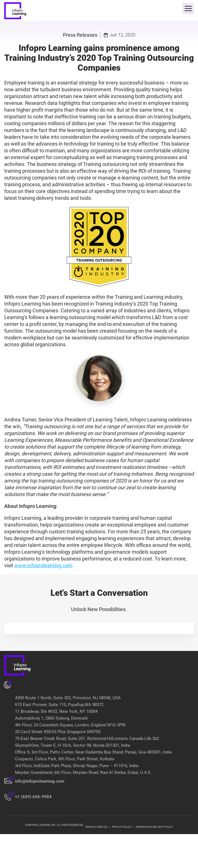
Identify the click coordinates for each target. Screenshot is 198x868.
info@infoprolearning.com (40, 781)
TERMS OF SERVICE (96, 827)
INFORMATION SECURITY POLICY (154, 827)
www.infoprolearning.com (43, 565)
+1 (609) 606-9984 (33, 797)
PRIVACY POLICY (122, 827)
